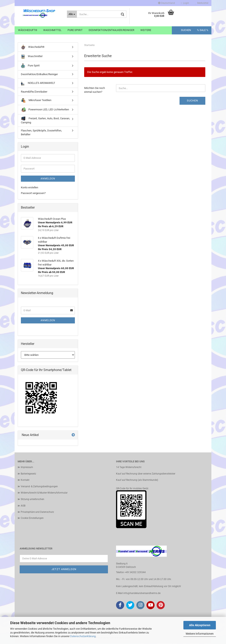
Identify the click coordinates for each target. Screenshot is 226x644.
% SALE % (203, 30)
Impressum (27, 468)
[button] (166, 3)
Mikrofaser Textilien (36, 102)
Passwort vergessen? (33, 194)
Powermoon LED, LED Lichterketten (45, 111)
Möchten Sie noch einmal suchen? (95, 91)
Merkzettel (202, 3)
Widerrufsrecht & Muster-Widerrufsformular (44, 494)
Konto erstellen (30, 189)
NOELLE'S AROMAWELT (38, 84)
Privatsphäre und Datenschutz (37, 513)
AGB (23, 507)
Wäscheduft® (28, 30)
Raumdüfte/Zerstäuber (34, 93)
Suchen (186, 30)
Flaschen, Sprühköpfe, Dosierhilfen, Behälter (41, 134)
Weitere (146, 30)
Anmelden (48, 180)
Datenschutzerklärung (83, 636)
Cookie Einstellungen (32, 519)
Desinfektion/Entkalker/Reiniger (111, 30)
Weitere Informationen (200, 634)
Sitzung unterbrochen (32, 500)
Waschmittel (52, 30)
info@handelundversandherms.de (142, 594)
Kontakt (25, 481)
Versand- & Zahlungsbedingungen (39, 488)
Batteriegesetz (28, 475)
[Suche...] (72, 14)
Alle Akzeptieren (200, 625)
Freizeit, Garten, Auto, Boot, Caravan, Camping (45, 121)
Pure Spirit (75, 30)
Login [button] (185, 3)
